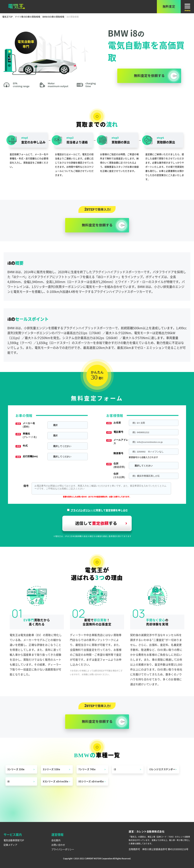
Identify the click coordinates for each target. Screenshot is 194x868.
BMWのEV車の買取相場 (53, 17)
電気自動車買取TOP (14, 840)
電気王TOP (7, 17)
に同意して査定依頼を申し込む (99, 510)
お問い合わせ (58, 845)
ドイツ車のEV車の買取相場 (28, 17)
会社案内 (56, 840)
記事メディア (10, 845)
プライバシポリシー (82, 510)
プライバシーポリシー (63, 849)
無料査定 (169, 7)
